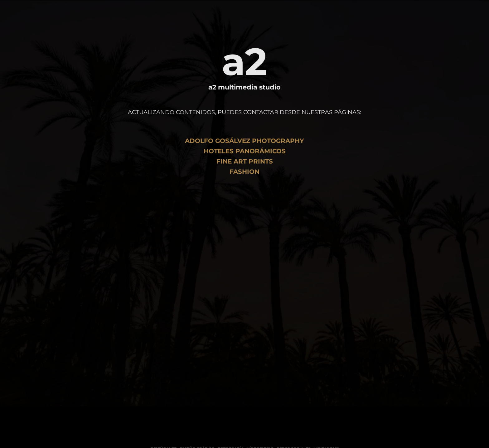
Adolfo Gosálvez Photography (244, 145)
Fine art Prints (245, 165)
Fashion (244, 176)
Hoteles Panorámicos (245, 155)
